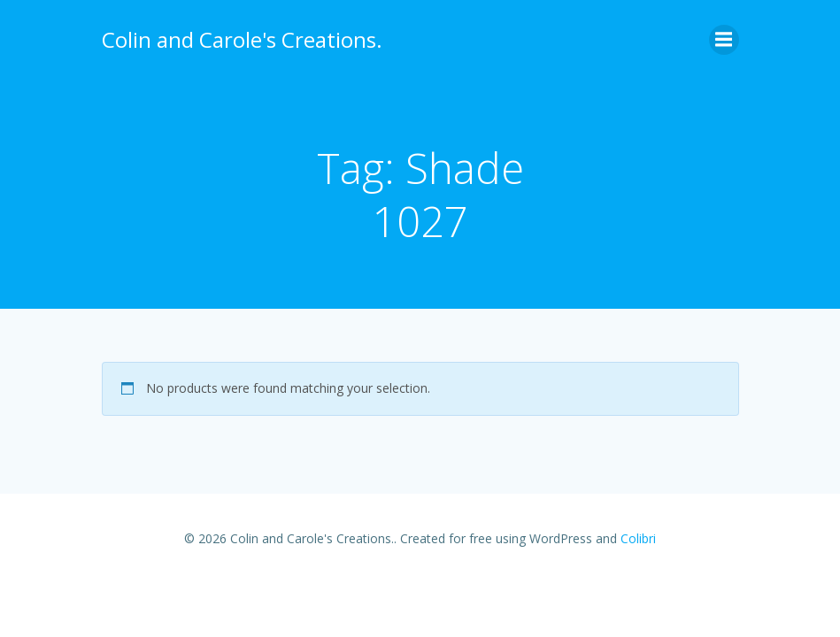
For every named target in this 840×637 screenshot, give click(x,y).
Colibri (638, 538)
